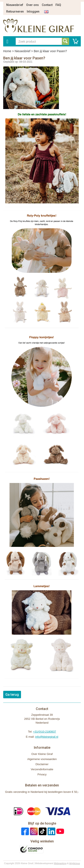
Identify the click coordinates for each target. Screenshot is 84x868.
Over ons (32, 5)
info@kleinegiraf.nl (47, 737)
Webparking (60, 863)
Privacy (42, 774)
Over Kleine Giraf (42, 754)
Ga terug (12, 695)
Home (7, 51)
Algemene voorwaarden (42, 759)
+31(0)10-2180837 (44, 732)
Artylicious (75, 863)
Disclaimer (42, 764)
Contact (47, 5)
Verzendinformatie (42, 769)
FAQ (58, 5)
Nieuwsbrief (15, 5)
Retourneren (15, 11)
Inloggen (33, 11)
